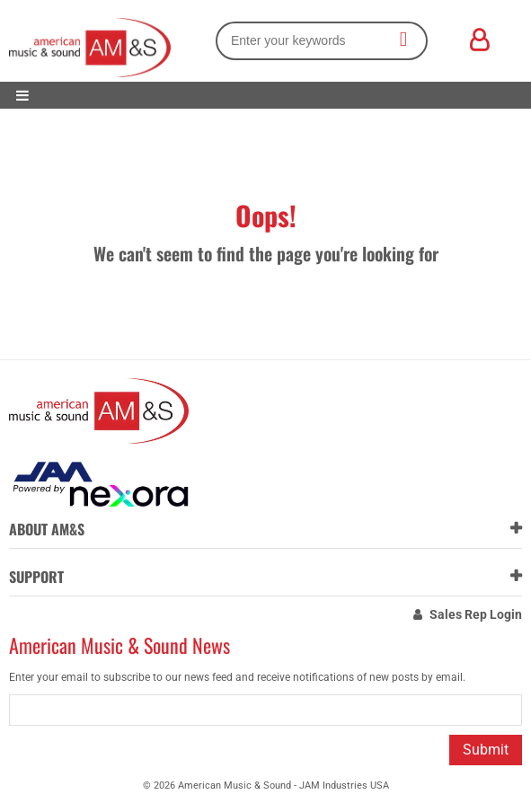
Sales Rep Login (476, 614)
